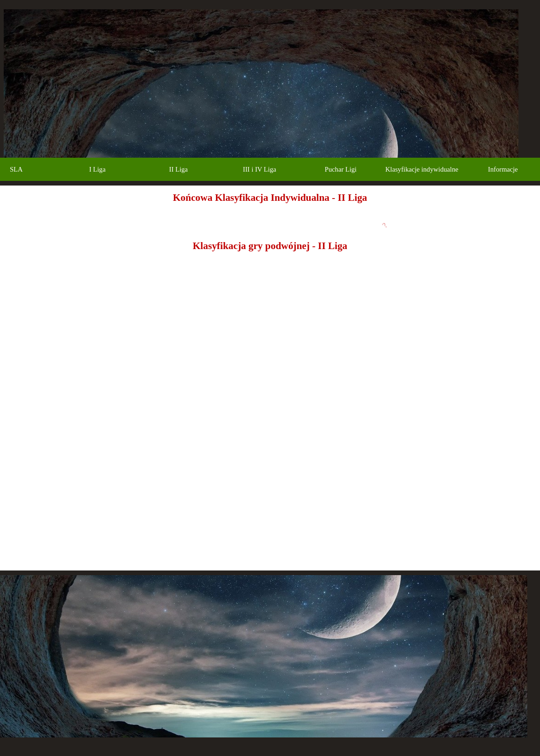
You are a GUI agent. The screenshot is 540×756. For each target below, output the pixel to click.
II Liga (178, 169)
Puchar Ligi (341, 169)
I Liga (97, 169)
